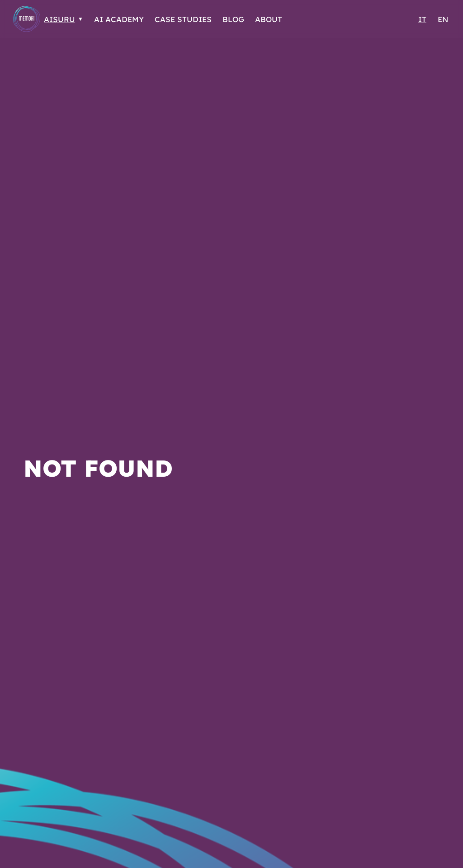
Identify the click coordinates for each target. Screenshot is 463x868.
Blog (233, 19)
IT (422, 19)
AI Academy (119, 19)
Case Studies (183, 19)
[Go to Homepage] (27, 19)
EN (443, 19)
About (269, 19)
